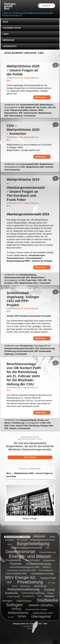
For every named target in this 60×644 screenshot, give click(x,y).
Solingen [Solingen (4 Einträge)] (51, 593)
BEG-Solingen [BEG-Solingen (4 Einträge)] (23, 540)
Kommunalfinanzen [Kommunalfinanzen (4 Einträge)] (46, 570)
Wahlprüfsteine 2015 (28, 283)
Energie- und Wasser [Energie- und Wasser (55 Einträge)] (30, 556)
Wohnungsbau (16, 116)
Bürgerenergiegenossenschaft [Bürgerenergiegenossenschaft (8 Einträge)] (26, 547)
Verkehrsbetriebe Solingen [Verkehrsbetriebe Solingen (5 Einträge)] (37, 609)
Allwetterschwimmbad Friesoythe (19, 349)
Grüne (12, 426)
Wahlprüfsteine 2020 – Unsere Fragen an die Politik (23, 70)
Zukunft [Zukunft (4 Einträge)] (11, 617)
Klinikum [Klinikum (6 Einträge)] (47, 567)
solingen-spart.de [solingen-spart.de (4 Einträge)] (13, 596)
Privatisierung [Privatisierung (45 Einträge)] (30, 582)
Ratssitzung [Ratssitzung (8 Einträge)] (40, 586)
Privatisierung (26, 346)
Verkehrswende (30, 113)
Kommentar (30, 116)
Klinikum (33, 110)
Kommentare (24, 428)
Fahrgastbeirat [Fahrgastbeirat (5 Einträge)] (49, 560)
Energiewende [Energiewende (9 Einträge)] (13, 560)
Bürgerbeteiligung (28, 275)
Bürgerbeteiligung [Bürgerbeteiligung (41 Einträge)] (33, 544)
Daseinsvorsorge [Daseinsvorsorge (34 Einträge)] (20, 551)
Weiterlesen (42, 97)
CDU (50, 107)
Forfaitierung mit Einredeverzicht (19, 351)
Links (6, 34)
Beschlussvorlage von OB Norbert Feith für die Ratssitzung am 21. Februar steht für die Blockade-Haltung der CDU (24, 374)
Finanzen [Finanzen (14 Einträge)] (16, 564)
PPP (36, 351)
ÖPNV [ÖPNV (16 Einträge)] (22, 617)
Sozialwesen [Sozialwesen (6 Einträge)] (29, 596)
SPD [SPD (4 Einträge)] (39, 596)
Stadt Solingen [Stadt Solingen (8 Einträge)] (24, 601)
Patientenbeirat (11, 113)
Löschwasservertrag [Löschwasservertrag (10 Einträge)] (42, 573)
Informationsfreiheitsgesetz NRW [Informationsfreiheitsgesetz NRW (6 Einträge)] (24, 567)
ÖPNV (41, 110)
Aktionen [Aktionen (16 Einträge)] (39, 536)
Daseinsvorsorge (47, 349)
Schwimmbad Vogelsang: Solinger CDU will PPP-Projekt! (23, 299)
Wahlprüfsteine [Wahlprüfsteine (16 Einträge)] (18, 613)
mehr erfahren (30, 457)
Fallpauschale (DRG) (19, 110)
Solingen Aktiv (47, 426)
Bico (9, 81)
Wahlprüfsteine (46, 105)
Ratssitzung (34, 426)
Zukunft (12, 428)
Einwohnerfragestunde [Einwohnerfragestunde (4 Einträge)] (48, 552)
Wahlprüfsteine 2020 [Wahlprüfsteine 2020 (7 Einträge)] (43, 613)
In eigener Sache (12, 28)
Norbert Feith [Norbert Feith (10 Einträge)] (48, 578)
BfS (23, 107)
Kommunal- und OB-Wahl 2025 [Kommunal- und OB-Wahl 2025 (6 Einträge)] (22, 570)
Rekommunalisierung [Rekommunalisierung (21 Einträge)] (24, 589)
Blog (5, 22)
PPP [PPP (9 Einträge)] (9, 583)
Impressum (8, 40)
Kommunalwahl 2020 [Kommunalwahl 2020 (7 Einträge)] (16, 573)
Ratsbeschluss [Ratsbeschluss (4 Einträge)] (25, 586)
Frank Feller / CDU (34, 280)
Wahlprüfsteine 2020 (35, 167)
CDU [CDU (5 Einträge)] (48, 548)
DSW (6, 426)
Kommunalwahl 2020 (29, 105)
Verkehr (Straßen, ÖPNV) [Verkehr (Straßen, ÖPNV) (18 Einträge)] (33, 607)
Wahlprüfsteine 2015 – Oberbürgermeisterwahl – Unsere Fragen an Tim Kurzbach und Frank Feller (26, 190)
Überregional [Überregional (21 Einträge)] (41, 616)
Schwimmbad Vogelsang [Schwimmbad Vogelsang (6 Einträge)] (33, 593)
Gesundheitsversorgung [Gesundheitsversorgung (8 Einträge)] (38, 564)
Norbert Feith (22, 426)
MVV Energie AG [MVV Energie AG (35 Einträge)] (20, 577)
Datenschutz (10, 46)
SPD (21, 113)
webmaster (30, 629)
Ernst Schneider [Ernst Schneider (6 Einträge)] (32, 560)
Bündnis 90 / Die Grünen (36, 107)
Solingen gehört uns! (10, 6)
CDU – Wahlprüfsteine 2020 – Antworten (23, 130)
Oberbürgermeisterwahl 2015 (17, 278)
